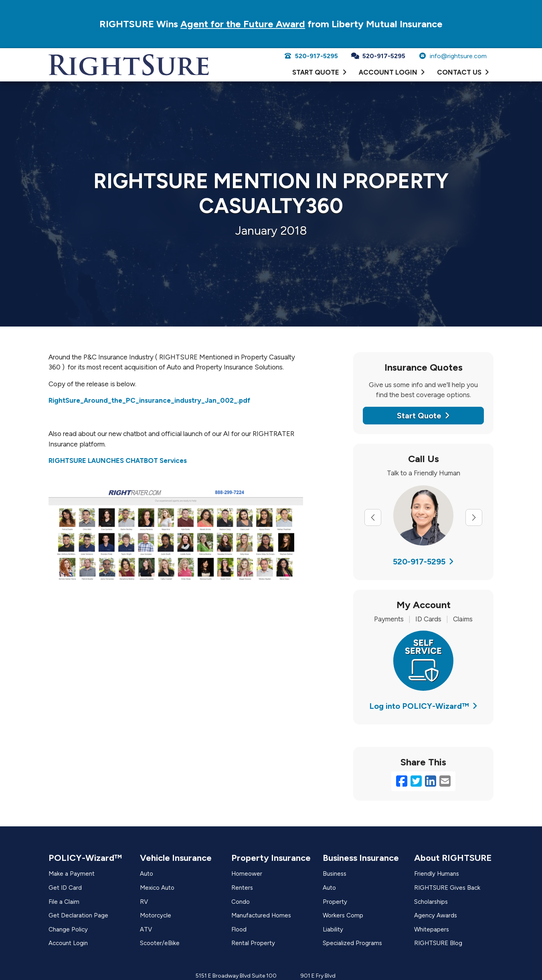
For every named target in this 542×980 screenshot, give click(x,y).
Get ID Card (65, 888)
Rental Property (253, 943)
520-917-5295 (311, 56)
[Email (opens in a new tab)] (445, 781)
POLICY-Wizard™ (85, 858)
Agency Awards (436, 915)
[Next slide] (474, 517)
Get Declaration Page (78, 915)
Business (335, 874)
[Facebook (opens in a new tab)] (402, 781)
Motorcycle (156, 915)
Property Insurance (271, 858)
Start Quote (423, 416)
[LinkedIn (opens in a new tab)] (431, 781)
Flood (239, 929)
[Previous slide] (373, 517)
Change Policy (68, 929)
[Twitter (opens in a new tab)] (416, 781)
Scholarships (431, 902)
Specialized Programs (352, 943)
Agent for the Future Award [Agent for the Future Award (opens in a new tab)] (243, 24)
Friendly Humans (437, 874)
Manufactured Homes (261, 915)
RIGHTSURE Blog (438, 943)
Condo (241, 902)
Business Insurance (361, 858)
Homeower (247, 874)
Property (335, 902)
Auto (147, 874)
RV (144, 902)
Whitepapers (432, 929)
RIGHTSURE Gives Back (447, 888)
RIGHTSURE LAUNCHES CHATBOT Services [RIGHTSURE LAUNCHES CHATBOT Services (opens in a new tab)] (118, 461)
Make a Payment (72, 874)
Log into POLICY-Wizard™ (423, 706)
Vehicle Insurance (176, 858)
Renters (242, 888)
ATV (146, 929)
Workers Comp (343, 915)
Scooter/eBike (160, 943)
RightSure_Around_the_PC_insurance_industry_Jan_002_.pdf (149, 400)
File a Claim (64, 902)
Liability (333, 929)
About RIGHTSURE (453, 858)
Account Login (68, 943)
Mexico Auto (157, 888)
